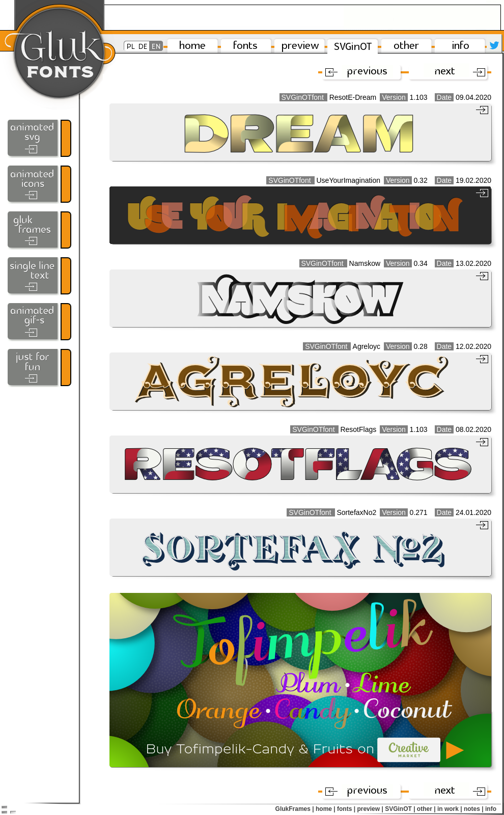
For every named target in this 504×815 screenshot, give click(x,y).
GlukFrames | (295, 809)
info (491, 809)
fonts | (346, 809)
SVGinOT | (400, 809)
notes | (474, 809)
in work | (450, 809)
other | (426, 809)
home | (326, 809)
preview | (370, 809)
